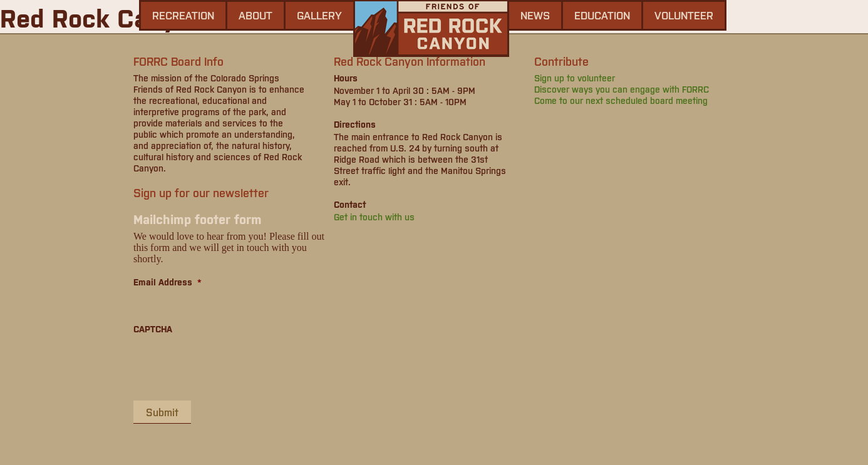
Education (602, 15)
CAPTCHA (153, 329)
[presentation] (229, 367)
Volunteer (684, 15)
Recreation (183, 15)
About (256, 15)
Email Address (168, 282)
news (535, 15)
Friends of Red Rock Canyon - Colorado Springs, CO (431, 28)
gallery (319, 15)
